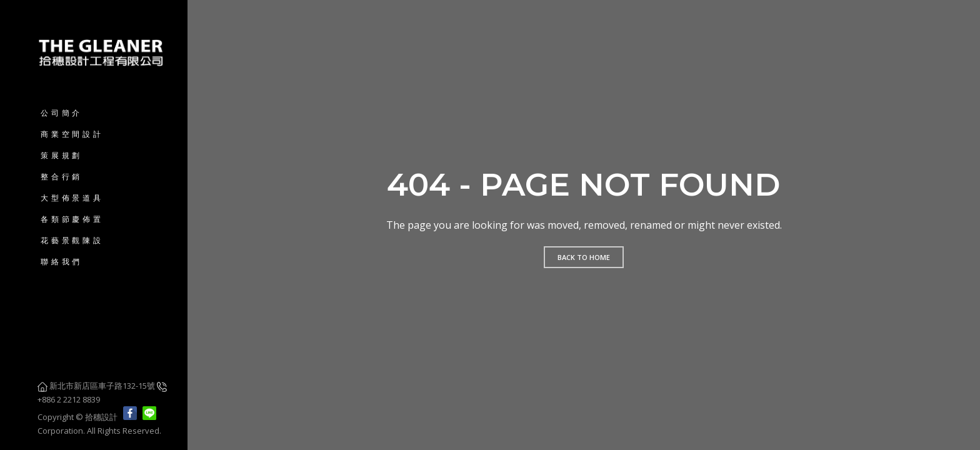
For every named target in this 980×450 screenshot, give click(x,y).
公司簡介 (62, 113)
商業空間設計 (72, 134)
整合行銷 (62, 177)
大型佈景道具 (72, 198)
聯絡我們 (62, 262)
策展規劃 (62, 155)
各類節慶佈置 (72, 219)
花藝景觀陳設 (72, 240)
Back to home (584, 257)
